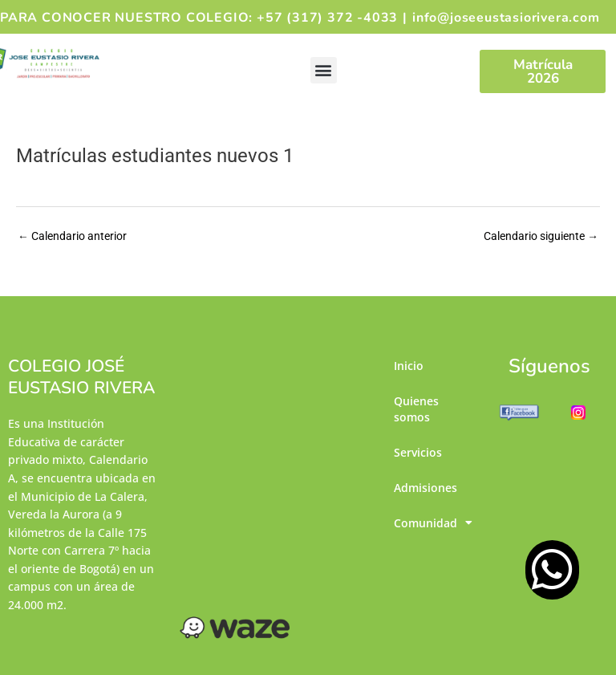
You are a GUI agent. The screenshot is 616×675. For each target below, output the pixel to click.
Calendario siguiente (541, 236)
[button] (324, 70)
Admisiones (426, 493)
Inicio (409, 366)
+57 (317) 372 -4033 (327, 18)
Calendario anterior (72, 236)
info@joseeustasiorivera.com (506, 18)
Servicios (418, 456)
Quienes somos (416, 411)
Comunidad (426, 531)
